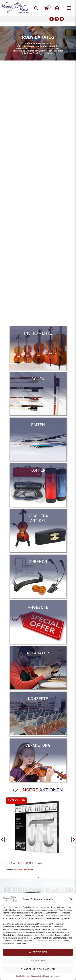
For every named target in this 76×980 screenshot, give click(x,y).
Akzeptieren (38, 952)
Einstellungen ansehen (38, 969)
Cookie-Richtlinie (23, 976)
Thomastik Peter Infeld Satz (24, 863)
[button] (71, 899)
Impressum (55, 976)
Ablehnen (38, 961)
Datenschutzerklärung (40, 976)
